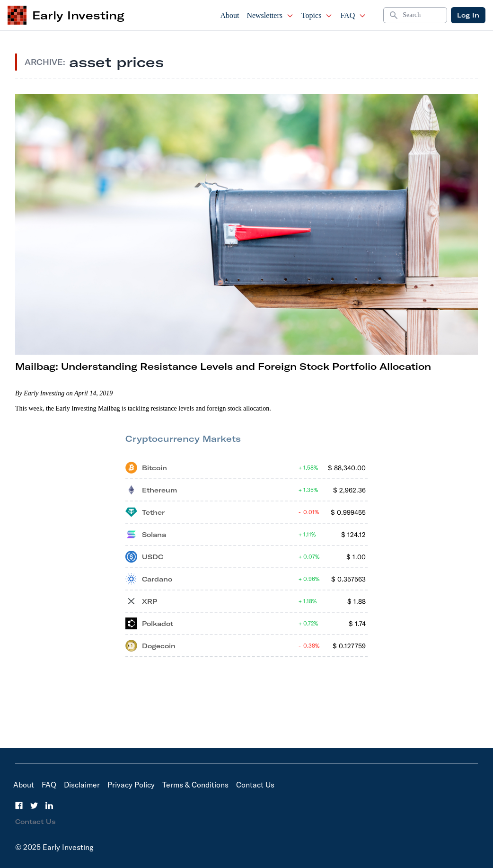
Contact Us (255, 785)
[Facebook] (19, 805)
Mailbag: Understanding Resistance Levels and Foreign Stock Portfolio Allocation (223, 366)
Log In (468, 15)
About (229, 15)
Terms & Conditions (195, 785)
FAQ (353, 15)
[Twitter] (34, 805)
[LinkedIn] (49, 805)
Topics (317, 15)
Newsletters (270, 15)
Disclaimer (82, 785)
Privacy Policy (131, 785)
